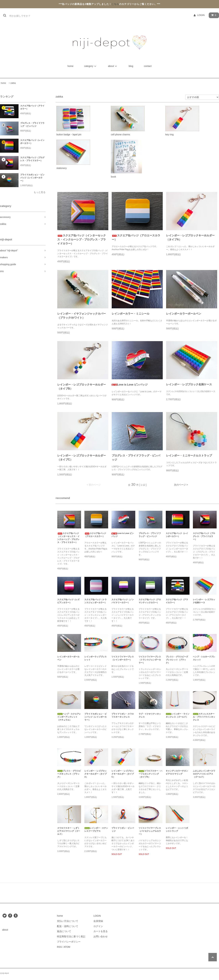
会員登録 (98, 921)
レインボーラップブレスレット (96, 658)
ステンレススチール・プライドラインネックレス (204, 717)
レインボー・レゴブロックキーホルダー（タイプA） (190, 237)
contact (148, 66)
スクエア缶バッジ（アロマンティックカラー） (150, 601)
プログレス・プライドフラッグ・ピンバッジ (32, 125)
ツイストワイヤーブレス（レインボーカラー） (123, 658)
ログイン (98, 926)
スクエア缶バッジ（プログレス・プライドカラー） (32, 159)
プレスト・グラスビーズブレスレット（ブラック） (177, 660)
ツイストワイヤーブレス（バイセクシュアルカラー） (150, 831)
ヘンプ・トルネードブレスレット (204, 658)
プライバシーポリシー (69, 942)
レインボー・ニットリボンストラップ (177, 830)
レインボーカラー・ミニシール (131, 314)
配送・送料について (68, 926)
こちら (115, 4)
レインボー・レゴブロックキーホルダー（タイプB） (82, 387)
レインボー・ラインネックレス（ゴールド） (178, 715)
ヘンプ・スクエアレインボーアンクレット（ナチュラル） (69, 717)
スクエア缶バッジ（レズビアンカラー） (68, 601)
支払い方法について (68, 921)
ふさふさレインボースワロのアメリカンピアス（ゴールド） (204, 774)
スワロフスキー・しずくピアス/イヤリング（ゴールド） (69, 831)
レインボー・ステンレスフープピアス (96, 830)
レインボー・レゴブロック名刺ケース (189, 384)
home (71, 66)
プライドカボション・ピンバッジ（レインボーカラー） (32, 178)
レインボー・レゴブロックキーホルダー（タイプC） (82, 458)
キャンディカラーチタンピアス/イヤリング (177, 772)
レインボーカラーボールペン (184, 314)
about (113, 66)
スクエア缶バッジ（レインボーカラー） (32, 142)
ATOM (67, 947)
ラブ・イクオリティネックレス (150, 715)
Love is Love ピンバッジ (130, 385)
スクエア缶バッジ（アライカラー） (32, 107)
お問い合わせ (101, 936)
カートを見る (101, 931)
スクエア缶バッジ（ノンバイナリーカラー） (123, 601)
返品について (64, 931)
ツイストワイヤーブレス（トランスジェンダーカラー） (150, 660)
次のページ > (181, 485)
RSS (59, 947)
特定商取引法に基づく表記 (71, 936)
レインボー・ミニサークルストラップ (189, 456)
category (91, 66)
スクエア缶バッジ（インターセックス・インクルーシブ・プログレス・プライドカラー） (82, 239)
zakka (13, 83)
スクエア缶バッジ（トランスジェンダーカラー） (96, 601)
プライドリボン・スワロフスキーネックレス (123, 715)
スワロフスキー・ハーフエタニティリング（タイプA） (150, 774)
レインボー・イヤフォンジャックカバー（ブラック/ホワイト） (82, 316)
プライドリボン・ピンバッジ (123, 830)
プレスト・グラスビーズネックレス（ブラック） (69, 774)
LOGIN (201, 15)
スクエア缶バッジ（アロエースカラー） (136, 237)
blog (131, 66)
